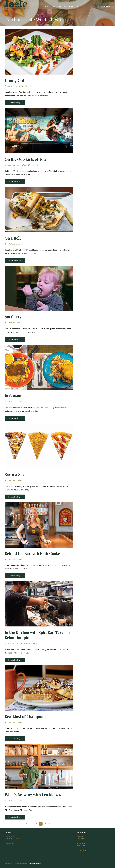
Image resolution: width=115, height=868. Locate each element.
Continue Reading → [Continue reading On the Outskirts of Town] (15, 182)
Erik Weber (80, 853)
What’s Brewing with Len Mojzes (33, 795)
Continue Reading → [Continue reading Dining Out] (15, 103)
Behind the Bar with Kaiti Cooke (32, 553)
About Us (57, 6)
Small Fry (13, 317)
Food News (68, 6)
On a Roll (13, 238)
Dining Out (14, 80)
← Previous (28, 824)
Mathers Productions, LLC (36, 864)
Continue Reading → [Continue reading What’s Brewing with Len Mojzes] (15, 817)
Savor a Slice (16, 474)
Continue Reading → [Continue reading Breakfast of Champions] (15, 739)
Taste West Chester (28, 86)
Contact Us (81, 6)
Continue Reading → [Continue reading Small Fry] (15, 339)
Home (48, 6)
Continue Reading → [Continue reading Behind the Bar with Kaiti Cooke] (15, 576)
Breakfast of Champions (25, 716)
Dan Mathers (81, 839)
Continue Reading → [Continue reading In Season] (15, 418)
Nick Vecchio (81, 846)
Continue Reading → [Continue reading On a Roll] (15, 260)
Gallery (92, 6)
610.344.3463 (9, 843)
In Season (13, 396)
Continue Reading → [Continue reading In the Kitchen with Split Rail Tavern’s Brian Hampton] (15, 660)
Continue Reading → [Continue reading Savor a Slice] (15, 497)
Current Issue (105, 6)
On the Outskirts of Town (27, 159)
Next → (52, 824)
